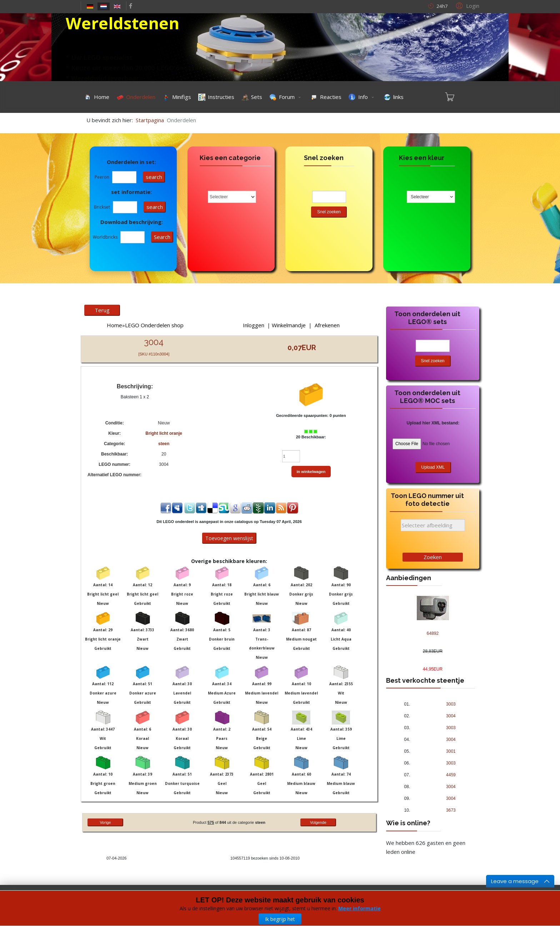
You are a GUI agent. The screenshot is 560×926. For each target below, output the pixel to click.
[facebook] (131, 6)
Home (114, 325)
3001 (451, 751)
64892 (433, 633)
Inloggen (254, 325)
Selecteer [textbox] (420, 197)
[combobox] (431, 197)
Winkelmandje (289, 325)
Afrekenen (327, 325)
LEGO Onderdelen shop (154, 325)
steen (164, 444)
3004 (451, 716)
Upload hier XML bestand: (433, 423)
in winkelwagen (311, 472)
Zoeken (433, 557)
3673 (451, 810)
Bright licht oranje (164, 433)
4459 (451, 775)
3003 (451, 704)
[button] (467, 5)
